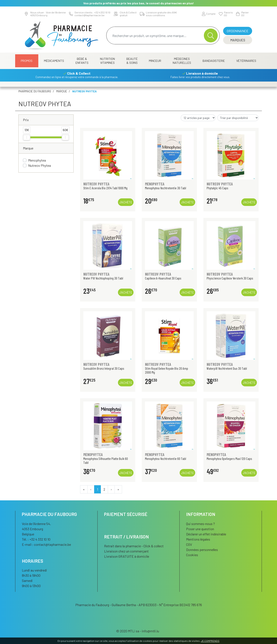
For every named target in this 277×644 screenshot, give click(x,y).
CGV (189, 544)
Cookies (192, 555)
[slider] (27, 137)
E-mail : (46, 544)
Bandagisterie (214, 61)
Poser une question (200, 529)
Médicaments (54, 61)
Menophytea (37, 160)
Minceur (155, 61)
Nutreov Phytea (39, 165)
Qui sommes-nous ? (201, 524)
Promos (27, 61)
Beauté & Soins (132, 61)
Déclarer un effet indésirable (206, 534)
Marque (62, 91)
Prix (26, 120)
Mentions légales (198, 539)
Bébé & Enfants (82, 61)
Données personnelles (202, 550)
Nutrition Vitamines (107, 61)
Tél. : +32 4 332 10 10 (36, 539)
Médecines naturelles (182, 61)
